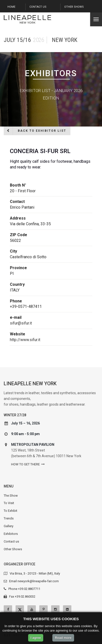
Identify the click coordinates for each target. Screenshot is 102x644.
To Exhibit (10, 511)
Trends (9, 518)
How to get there (25, 464)
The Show (11, 496)
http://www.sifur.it (25, 340)
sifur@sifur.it (21, 323)
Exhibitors (11, 534)
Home (11, 7)
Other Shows (74, 7)
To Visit (9, 503)
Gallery (9, 526)
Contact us (38, 7)
